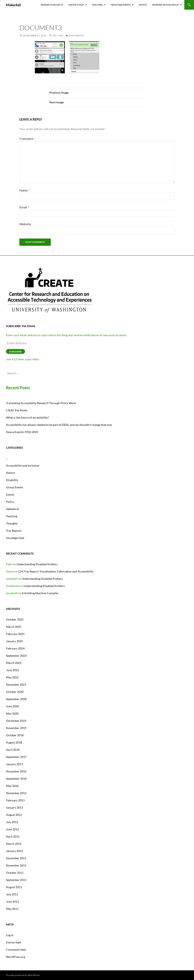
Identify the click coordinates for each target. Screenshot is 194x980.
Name (24, 190)
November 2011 (16, 865)
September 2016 (16, 779)
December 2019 (16, 721)
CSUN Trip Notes (17, 410)
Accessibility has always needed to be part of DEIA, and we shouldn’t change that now (59, 425)
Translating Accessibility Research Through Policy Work (41, 403)
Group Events (15, 487)
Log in (10, 935)
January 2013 (15, 807)
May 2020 (12, 713)
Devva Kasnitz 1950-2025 (22, 432)
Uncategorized (15, 538)
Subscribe (16, 352)
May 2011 (12, 909)
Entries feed (13, 942)
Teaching (98, 5)
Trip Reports (14, 531)
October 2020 (15, 692)
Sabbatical (12, 509)
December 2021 (16, 685)
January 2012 (15, 851)
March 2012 (14, 844)
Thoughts (12, 523)
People (143, 5)
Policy (10, 502)
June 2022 (12, 670)
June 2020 (12, 706)
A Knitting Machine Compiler (40, 593)
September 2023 (16, 656)
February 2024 (15, 648)
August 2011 (14, 887)
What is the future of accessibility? (27, 417)
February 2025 (15, 634)
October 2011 (15, 873)
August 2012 (14, 815)
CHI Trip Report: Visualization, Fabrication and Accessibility (56, 571)
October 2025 (15, 619)
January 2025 (15, 641)
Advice (10, 473)
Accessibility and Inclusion (23, 465)
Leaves (10, 494)
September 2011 (16, 880)
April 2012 (13, 836)
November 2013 (16, 793)
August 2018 (14, 742)
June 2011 (12, 902)
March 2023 (14, 663)
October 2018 (15, 735)
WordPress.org (16, 957)
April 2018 (13, 750)
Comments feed (16, 950)
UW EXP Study (76, 5)
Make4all (13, 5)
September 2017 (16, 757)
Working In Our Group (165, 5)
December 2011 (16, 858)
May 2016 (12, 786)
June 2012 (12, 829)
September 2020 (16, 699)
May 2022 (12, 677)
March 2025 (14, 627)
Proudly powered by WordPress (23, 975)
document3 (76, 35)
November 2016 (16, 771)
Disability (12, 480)
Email (24, 207)
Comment (27, 139)
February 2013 (15, 800)
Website (25, 224)
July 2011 (12, 894)
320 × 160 (58, 35)
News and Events (121, 5)
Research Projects (52, 5)
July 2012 (12, 822)
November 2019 (16, 728)
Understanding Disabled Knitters (37, 564)
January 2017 (15, 764)
